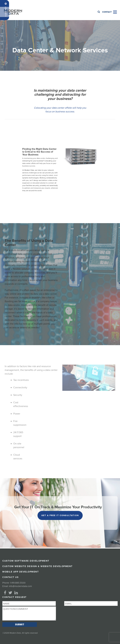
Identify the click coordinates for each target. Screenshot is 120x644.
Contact (107, 12)
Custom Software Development (26, 561)
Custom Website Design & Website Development (37, 566)
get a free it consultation (60, 515)
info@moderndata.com (20, 586)
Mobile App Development (21, 572)
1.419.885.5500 (110, 3)
